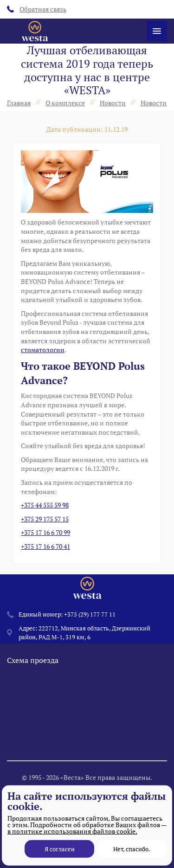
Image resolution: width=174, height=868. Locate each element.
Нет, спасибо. (132, 849)
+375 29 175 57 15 (45, 519)
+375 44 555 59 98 (45, 505)
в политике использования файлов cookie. (72, 831)
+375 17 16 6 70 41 (45, 546)
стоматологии (43, 350)
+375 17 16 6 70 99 (45, 532)
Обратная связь (37, 9)
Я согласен (60, 849)
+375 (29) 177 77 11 (90, 626)
